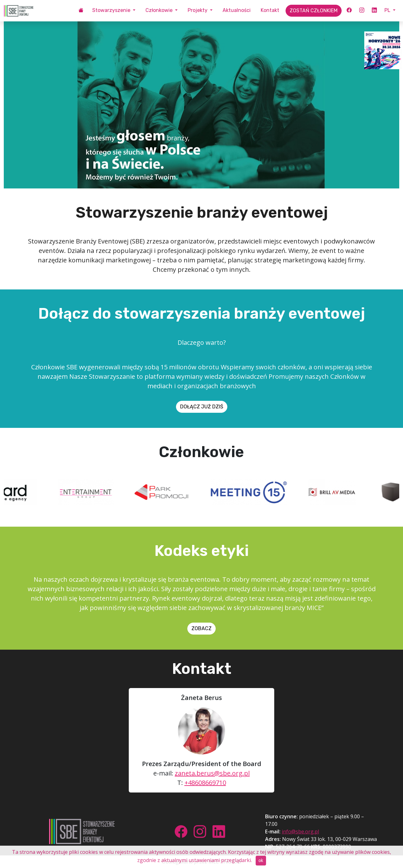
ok (261, 861)
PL (388, 10)
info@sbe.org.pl (300, 832)
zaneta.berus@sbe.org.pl (212, 773)
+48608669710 (205, 783)
